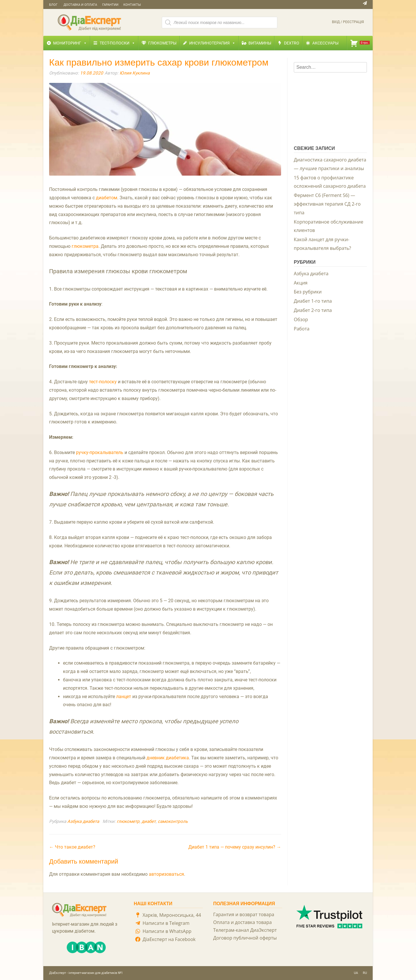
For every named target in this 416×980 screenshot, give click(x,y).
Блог (53, 5)
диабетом (107, 198)
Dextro (292, 43)
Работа (302, 329)
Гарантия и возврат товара (244, 914)
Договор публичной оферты (245, 938)
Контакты (132, 5)
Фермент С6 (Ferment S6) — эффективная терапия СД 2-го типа (327, 204)
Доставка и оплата (80, 5)
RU (365, 973)
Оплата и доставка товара (243, 922)
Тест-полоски (117, 43)
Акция (301, 283)
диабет (149, 821)
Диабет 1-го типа (313, 301)
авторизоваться (166, 874)
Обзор (301, 319)
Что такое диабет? (72, 847)
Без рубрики (308, 292)
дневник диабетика (168, 758)
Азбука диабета (83, 821)
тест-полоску (103, 382)
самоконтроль (173, 821)
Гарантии (110, 5)
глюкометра (85, 246)
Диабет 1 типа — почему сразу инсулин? (235, 847)
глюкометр (128, 821)
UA (356, 973)
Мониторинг (70, 43)
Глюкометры (162, 43)
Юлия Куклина (135, 73)
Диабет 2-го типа (313, 310)
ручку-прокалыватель (100, 452)
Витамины (260, 43)
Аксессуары (325, 43)
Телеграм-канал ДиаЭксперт (245, 930)
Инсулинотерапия (212, 43)
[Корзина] (360, 43)
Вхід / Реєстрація (348, 22)
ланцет (124, 697)
